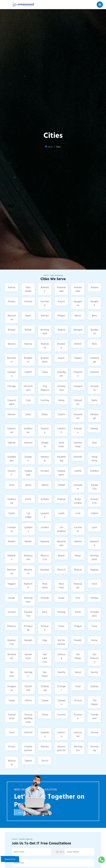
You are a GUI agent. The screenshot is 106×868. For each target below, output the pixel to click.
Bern (94, 315)
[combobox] (60, 852)
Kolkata (45, 499)
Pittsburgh (28, 628)
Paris (45, 612)
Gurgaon (28, 458)
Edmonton (12, 430)
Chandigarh (61, 374)
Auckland (45, 303)
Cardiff (28, 372)
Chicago (12, 386)
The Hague (94, 702)
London (45, 527)
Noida (12, 598)
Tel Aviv (78, 700)
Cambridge (94, 360)
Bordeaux (94, 331)
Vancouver (78, 734)
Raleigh (28, 640)
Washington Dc (61, 748)
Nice (94, 584)
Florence (45, 430)
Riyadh (78, 640)
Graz (94, 443)
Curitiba (45, 400)
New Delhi (45, 586)
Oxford (12, 612)
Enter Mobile (73, 852)
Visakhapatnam (28, 748)
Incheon (45, 471)
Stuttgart (61, 688)
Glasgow (45, 444)
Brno (94, 344)
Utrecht (28, 732)
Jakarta (45, 485)
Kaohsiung (12, 501)
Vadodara (45, 734)
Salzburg (61, 656)
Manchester (61, 543)
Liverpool (12, 529)
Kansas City (94, 487)
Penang (61, 612)
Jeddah (61, 485)
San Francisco (94, 658)
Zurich (45, 761)
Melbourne (28, 557)
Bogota (61, 330)
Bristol (78, 344)
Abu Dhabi (28, 289)
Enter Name (19, 852)
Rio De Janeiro (61, 642)
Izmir (12, 485)
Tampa (45, 700)
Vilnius (12, 746)
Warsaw (45, 746)
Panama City (28, 614)
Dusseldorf (78, 416)
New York (61, 586)
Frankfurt (61, 430)
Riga (45, 640)
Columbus (94, 388)
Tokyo (45, 714)
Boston (12, 344)
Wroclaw (12, 762)
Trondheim (94, 716)
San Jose (12, 674)
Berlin (78, 315)
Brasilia (28, 344)
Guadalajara (12, 458)
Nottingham (28, 600)
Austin (61, 301)
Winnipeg (94, 748)
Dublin (61, 414)
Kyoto (12, 513)
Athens (12, 301)
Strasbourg (45, 688)
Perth (78, 612)
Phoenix (12, 626)
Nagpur (12, 584)
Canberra (12, 374)
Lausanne (45, 515)
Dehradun (78, 402)
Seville (94, 672)
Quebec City (12, 642)
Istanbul (94, 471)
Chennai (94, 372)
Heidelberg (61, 458)
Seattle (61, 672)
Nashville (28, 586)
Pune (94, 626)
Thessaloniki (12, 716)
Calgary (78, 358)
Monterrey (12, 571)
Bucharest (12, 360)
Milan (78, 555)
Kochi (28, 499)
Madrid (12, 541)
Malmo (28, 541)
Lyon (94, 527)
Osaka (61, 598)
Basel (28, 315)
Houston (12, 473)
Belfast (45, 315)
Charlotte (78, 374)
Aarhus (12, 287)
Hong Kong (94, 458)
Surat (78, 686)
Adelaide (45, 289)
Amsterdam (78, 289)
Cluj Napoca (45, 388)
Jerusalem (78, 487)
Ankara (94, 287)
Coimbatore (61, 388)
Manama (45, 541)
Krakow (61, 499)
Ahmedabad (61, 289)
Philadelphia (94, 614)
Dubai (45, 414)
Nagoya (94, 570)
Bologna (78, 330)
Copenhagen (12, 402)
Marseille (94, 543)
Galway (94, 428)
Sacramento (28, 656)
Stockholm (28, 688)
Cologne (78, 386)
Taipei (12, 700)
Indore (78, 471)
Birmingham (45, 331)
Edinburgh (94, 416)
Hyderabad (28, 473)
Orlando (45, 598)
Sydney (94, 686)
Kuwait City (94, 501)
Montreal (28, 571)
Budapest (28, 360)
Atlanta (28, 301)
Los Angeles (61, 529)
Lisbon (94, 513)
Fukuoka (78, 430)
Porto (61, 626)
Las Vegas (28, 515)
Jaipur (28, 485)
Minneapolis (94, 557)
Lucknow (78, 529)
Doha (28, 414)
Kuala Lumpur (78, 501)
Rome (94, 640)
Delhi (94, 400)
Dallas (61, 400)
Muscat (78, 570)
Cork (28, 400)
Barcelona (12, 317)
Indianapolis (61, 473)
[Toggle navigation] (100, 5)
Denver (12, 414)
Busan (61, 358)
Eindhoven (28, 430)
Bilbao (28, 330)
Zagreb (28, 761)
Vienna (94, 732)
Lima (78, 513)
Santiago (28, 674)
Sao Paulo (45, 674)
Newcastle (78, 586)
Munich (61, 570)
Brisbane (61, 346)
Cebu (45, 372)
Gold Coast (61, 444)
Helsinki (78, 457)
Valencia (61, 734)
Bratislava (45, 346)
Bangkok (94, 303)
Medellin (12, 557)
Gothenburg (78, 444)
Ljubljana (28, 529)
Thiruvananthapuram (28, 718)
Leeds (61, 513)
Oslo (78, 598)
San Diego (78, 656)
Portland (45, 628)
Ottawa (94, 598)
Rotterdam (12, 656)
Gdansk (12, 443)
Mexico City (45, 557)
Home (50, 147)
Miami (61, 555)
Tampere (61, 702)
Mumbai (45, 570)
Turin (12, 732)
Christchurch (28, 388)
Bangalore (78, 303)
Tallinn (28, 700)
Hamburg (45, 458)
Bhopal (12, 330)
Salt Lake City (45, 658)
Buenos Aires (45, 360)
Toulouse (78, 716)
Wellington (78, 748)
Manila (78, 541)
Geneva (28, 443)
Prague (78, 626)
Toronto (61, 714)
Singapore (12, 688)
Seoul (78, 672)
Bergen (61, 315)
